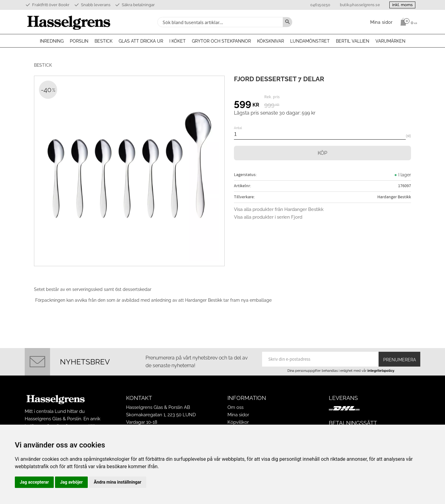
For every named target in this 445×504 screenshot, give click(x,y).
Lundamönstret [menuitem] (310, 41)
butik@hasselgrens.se (360, 5)
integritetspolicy (381, 371)
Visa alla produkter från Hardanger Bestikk (279, 209)
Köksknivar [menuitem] (271, 41)
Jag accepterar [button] (34, 482)
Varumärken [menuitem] (390, 41)
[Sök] (287, 22)
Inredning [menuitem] (52, 41)
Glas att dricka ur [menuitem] (141, 41)
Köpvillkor (238, 422)
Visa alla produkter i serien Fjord (268, 217)
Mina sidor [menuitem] (381, 22)
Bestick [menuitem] (104, 41)
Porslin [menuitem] (79, 41)
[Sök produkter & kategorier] (219, 22)
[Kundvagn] (407, 22)
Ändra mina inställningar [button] (118, 482)
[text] (247, 104)
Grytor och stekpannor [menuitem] (221, 41)
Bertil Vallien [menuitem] (353, 41)
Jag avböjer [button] (71, 482)
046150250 (320, 5)
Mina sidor (238, 415)
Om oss (235, 407)
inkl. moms (402, 5)
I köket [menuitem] (178, 41)
